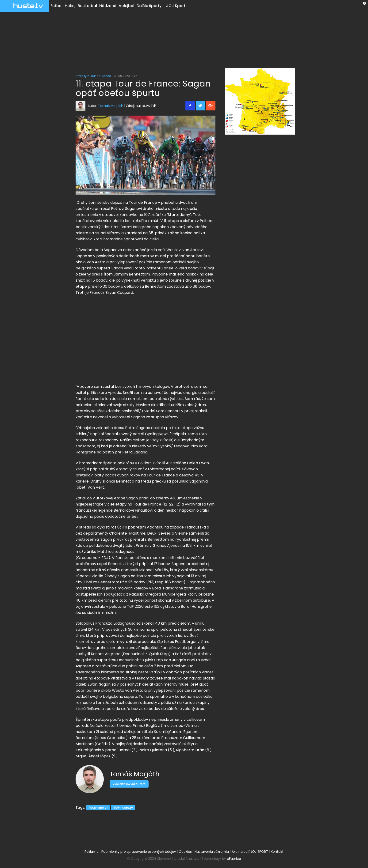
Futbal (56, 6)
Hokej (70, 6)
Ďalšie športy (149, 6)
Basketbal (87, 6)
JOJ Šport (176, 6)
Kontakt (277, 852)
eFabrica (234, 859)
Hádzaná (108, 6)
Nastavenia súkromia (212, 852)
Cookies (185, 852)
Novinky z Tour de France (93, 76)
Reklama (92, 852)
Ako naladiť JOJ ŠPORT (250, 852)
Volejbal (126, 6)
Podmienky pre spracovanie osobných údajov (139, 852)
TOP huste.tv (123, 808)
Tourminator (98, 808)
